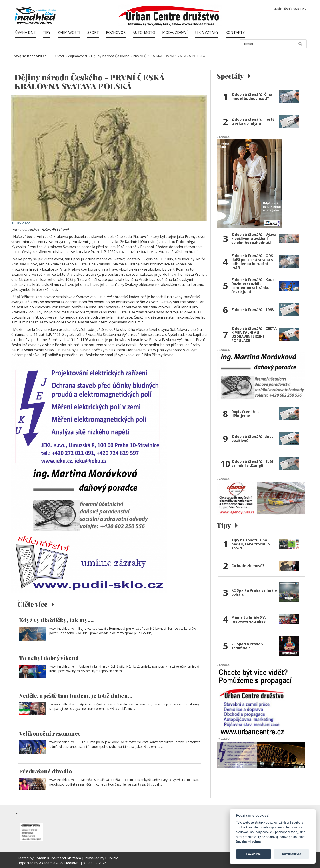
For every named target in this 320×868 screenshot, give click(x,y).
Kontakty (235, 32)
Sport (93, 32)
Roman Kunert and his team (58, 858)
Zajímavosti (69, 32)
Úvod (59, 56)
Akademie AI (49, 863)
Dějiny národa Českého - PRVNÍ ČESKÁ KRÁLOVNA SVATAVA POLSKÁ (148, 56)
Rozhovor (116, 32)
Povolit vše (254, 854)
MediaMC (72, 863)
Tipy (47, 32)
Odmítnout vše (292, 854)
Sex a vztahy (207, 32)
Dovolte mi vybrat (248, 842)
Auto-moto (144, 32)
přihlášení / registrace (290, 8)
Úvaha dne (25, 32)
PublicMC (113, 858)
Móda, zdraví (175, 32)
